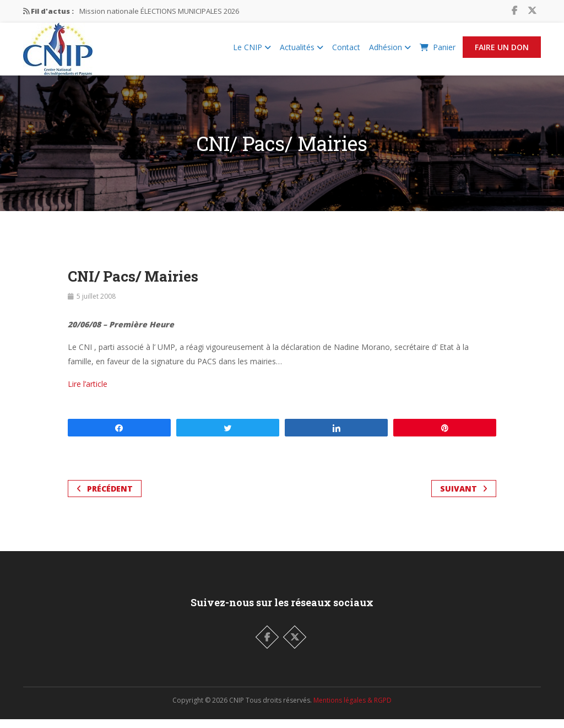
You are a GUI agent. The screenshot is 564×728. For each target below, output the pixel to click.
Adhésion (390, 52)
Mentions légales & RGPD (352, 709)
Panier (438, 52)
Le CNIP (252, 52)
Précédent (105, 497)
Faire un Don (502, 52)
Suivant (464, 497)
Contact (346, 52)
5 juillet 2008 (96, 305)
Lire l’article (88, 393)
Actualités (302, 52)
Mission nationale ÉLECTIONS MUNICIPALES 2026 (159, 11)
